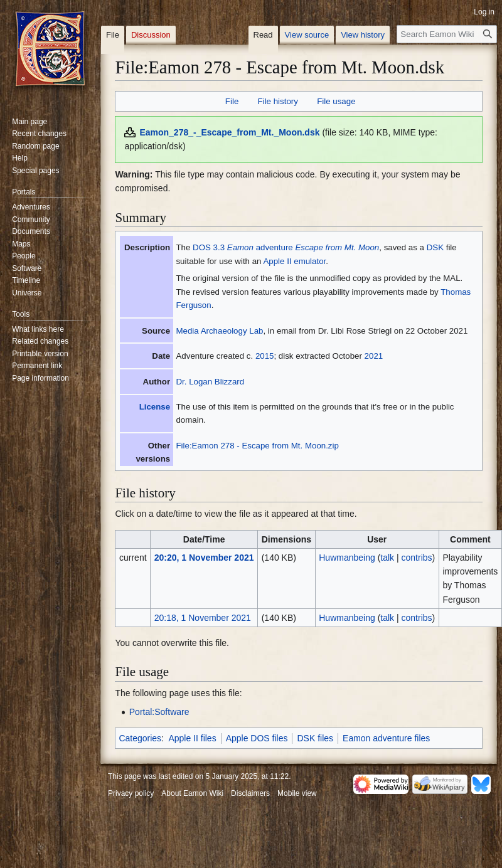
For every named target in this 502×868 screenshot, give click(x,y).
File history (278, 101)
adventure (275, 247)
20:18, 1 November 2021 (203, 618)
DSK (435, 247)
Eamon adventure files (386, 738)
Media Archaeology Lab (219, 331)
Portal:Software (159, 712)
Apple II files (192, 738)
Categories (140, 738)
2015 (265, 356)
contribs (417, 558)
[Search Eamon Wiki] (447, 34)
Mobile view (297, 793)
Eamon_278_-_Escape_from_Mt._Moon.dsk (229, 132)
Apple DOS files (257, 738)
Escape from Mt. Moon (337, 247)
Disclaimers (250, 793)
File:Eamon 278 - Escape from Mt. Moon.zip (257, 446)
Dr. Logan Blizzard (210, 382)
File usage (336, 101)
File (232, 101)
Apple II (277, 261)
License (155, 407)
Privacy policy (131, 793)
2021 (374, 356)
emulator (310, 261)
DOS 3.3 (209, 247)
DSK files (315, 738)
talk (387, 558)
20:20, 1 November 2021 (204, 558)
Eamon (240, 247)
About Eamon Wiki (192, 793)
